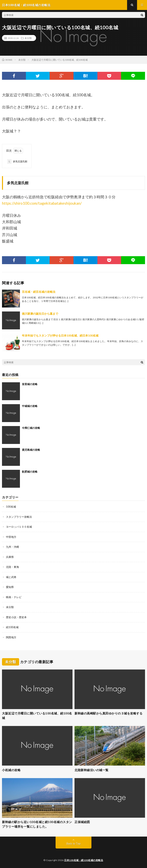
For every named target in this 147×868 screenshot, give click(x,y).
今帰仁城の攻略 (31, 428)
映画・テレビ (14, 597)
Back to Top (74, 844)
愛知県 (10, 587)
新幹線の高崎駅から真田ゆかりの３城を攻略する (108, 713)
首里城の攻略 (30, 384)
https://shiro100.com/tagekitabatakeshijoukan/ (42, 203)
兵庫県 (10, 557)
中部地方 (11, 537)
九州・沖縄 (12, 547)
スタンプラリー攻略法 (19, 517)
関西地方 (11, 637)
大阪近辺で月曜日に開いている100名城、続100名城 (37, 716)
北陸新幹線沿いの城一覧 (92, 770)
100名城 (11, 507)
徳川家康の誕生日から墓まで (40, 314)
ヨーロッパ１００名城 (19, 527)
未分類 (28, 38)
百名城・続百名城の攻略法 (39, 292)
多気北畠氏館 (17, 162)
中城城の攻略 (30, 406)
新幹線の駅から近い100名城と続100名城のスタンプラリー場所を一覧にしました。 (37, 824)
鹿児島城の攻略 (31, 450)
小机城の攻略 (11, 770)
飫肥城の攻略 (30, 472)
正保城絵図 (82, 822)
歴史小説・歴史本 (16, 617)
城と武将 (11, 577)
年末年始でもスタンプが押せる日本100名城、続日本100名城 (60, 335)
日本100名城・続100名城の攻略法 (84, 860)
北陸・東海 (12, 567)
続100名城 (12, 627)
